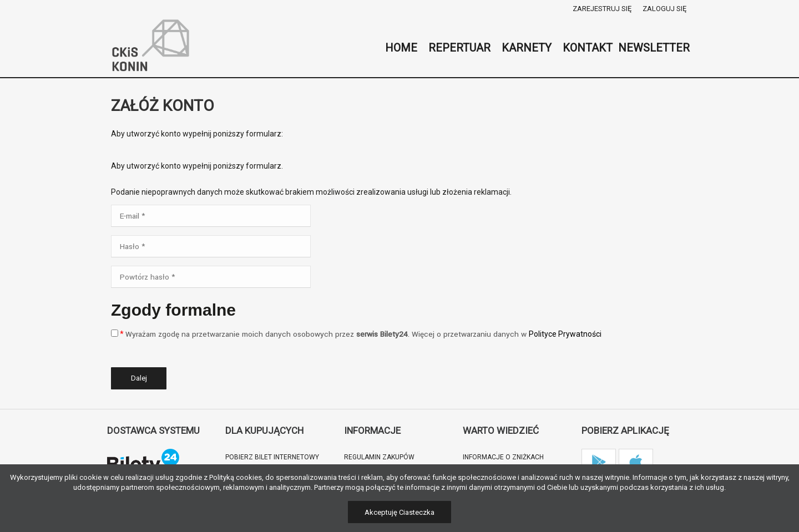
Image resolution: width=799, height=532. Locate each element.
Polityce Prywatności (565, 334)
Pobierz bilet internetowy (272, 457)
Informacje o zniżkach (503, 457)
